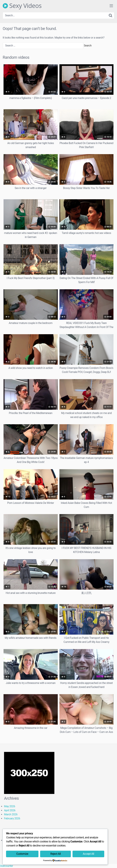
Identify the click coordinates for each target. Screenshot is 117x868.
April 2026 (10, 810)
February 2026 (12, 818)
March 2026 (11, 814)
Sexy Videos (22, 6)
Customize (22, 854)
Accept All (88, 854)
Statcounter (6, 866)
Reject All (55, 854)
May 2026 (10, 806)
